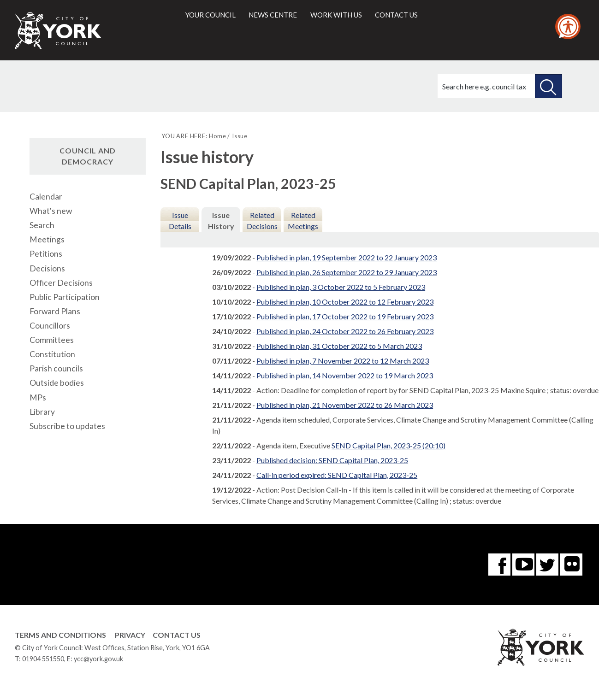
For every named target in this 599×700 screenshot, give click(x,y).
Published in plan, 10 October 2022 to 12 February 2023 (345, 302)
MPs (38, 397)
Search (42, 225)
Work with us (336, 15)
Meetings (47, 239)
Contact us (396, 15)
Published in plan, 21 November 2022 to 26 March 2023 (345, 405)
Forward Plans (55, 311)
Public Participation (65, 297)
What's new (51, 211)
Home (217, 136)
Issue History (221, 221)
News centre (273, 15)
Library (42, 412)
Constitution (52, 354)
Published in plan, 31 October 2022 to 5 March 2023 (339, 346)
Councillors (50, 326)
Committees (52, 340)
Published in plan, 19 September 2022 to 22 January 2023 (347, 257)
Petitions (46, 254)
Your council (211, 15)
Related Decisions (262, 221)
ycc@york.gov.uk (98, 659)
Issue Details (180, 221)
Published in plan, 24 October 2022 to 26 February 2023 (345, 331)
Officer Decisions (61, 283)
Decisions (47, 268)
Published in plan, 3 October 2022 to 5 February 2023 (341, 287)
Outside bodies (57, 383)
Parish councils (56, 368)
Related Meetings (303, 221)
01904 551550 (43, 659)
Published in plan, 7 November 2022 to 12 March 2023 (343, 361)
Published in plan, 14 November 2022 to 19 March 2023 (345, 375)
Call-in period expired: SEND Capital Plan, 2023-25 (337, 475)
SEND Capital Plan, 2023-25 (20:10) (388, 445)
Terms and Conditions (60, 635)
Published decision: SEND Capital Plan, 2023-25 (332, 460)
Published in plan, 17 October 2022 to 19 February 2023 (345, 316)
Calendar (46, 197)
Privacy (130, 635)
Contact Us (177, 635)
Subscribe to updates (67, 426)
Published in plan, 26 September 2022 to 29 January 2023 (347, 272)
